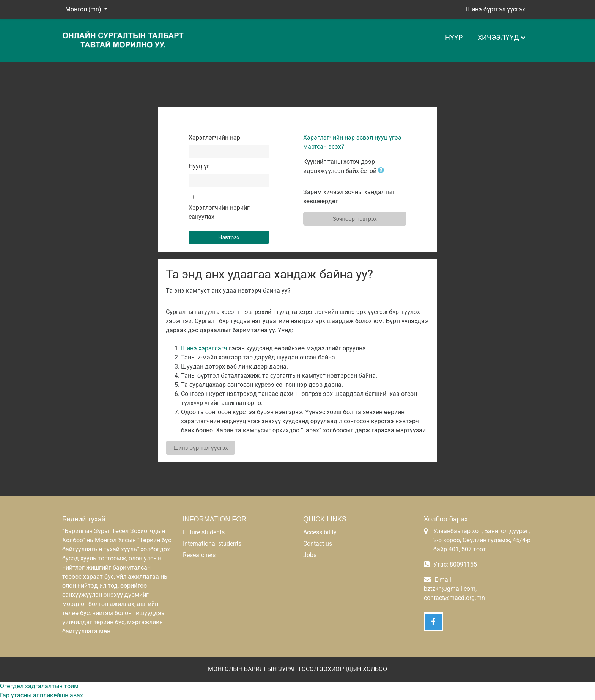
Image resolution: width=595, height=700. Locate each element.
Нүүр (454, 37)
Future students (204, 532)
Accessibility (320, 532)
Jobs (310, 555)
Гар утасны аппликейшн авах (42, 695)
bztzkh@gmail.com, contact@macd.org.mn (454, 593)
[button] (382, 171)
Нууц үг (199, 166)
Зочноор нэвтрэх (355, 219)
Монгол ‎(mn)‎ (84, 9)
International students (212, 544)
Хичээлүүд (498, 37)
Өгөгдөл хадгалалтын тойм (39, 686)
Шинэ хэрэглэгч (204, 348)
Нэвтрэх (229, 237)
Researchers (199, 555)
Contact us (318, 544)
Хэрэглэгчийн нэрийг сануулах (219, 212)
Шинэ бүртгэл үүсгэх (496, 9)
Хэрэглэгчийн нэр (214, 137)
